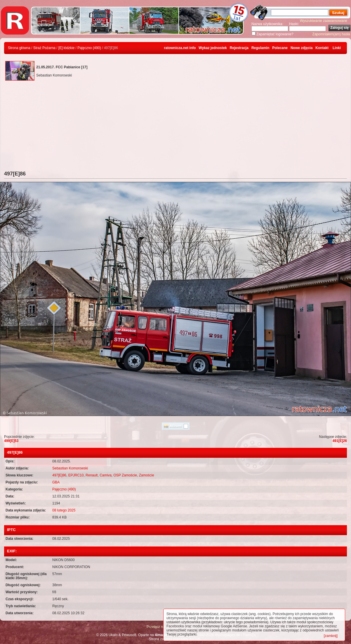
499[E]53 (11, 441)
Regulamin (260, 48)
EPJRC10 (76, 475)
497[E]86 (59, 475)
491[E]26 (340, 441)
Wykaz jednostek (213, 48)
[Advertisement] (175, 127)
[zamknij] (331, 636)
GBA (56, 482)
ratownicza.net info (180, 48)
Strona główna (19, 48)
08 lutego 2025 (64, 510)
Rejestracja (239, 48)
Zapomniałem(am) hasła (331, 34)
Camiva (106, 475)
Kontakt (322, 48)
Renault (92, 475)
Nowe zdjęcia (302, 48)
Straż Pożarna (44, 48)
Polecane (280, 48)
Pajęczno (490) (89, 48)
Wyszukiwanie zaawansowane (324, 21)
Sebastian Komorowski (70, 468)
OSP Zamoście (125, 475)
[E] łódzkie (66, 48)
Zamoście (147, 475)
